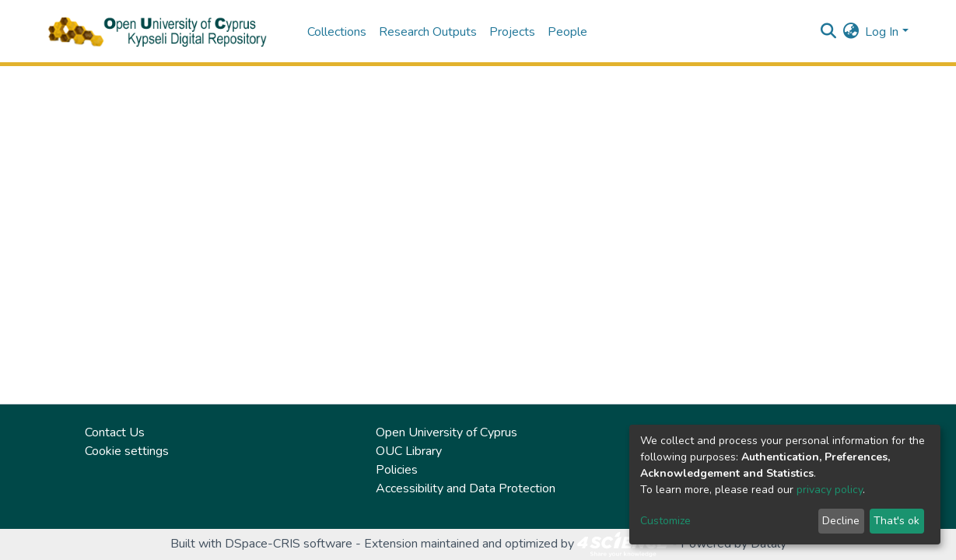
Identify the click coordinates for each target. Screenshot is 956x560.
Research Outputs (428, 32)
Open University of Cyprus (446, 432)
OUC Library (409, 451)
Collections (337, 32)
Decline (841, 521)
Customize (665, 521)
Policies (397, 470)
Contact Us (115, 432)
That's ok (896, 521)
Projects (512, 32)
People (567, 32)
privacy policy (830, 490)
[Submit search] (828, 32)
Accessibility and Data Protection (466, 488)
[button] (851, 32)
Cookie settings (127, 451)
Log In (882, 32)
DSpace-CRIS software (289, 544)
